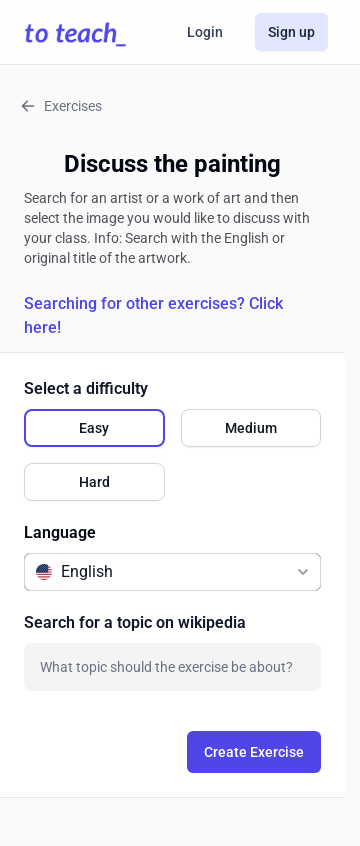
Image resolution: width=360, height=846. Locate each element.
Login (205, 32)
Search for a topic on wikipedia (135, 622)
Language (60, 532)
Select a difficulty (86, 388)
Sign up (291, 32)
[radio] (94, 428)
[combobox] (172, 667)
